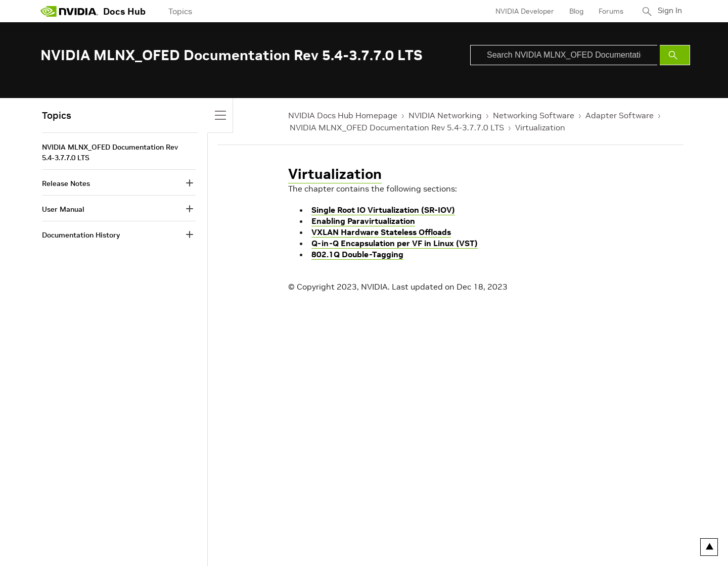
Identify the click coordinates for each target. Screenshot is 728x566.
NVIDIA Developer (522, 11)
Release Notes (66, 183)
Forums (608, 11)
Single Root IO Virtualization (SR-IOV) (383, 210)
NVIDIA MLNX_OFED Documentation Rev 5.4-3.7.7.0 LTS (397, 127)
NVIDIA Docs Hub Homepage (343, 115)
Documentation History (81, 235)
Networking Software (534, 115)
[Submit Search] (675, 55)
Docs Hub (124, 11)
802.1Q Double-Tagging (357, 254)
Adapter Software (620, 115)
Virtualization (540, 127)
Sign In (669, 11)
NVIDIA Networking (445, 115)
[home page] (69, 11)
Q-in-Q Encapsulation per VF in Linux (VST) (395, 243)
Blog (574, 11)
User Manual (63, 209)
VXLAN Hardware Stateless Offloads (381, 232)
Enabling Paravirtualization (363, 221)
